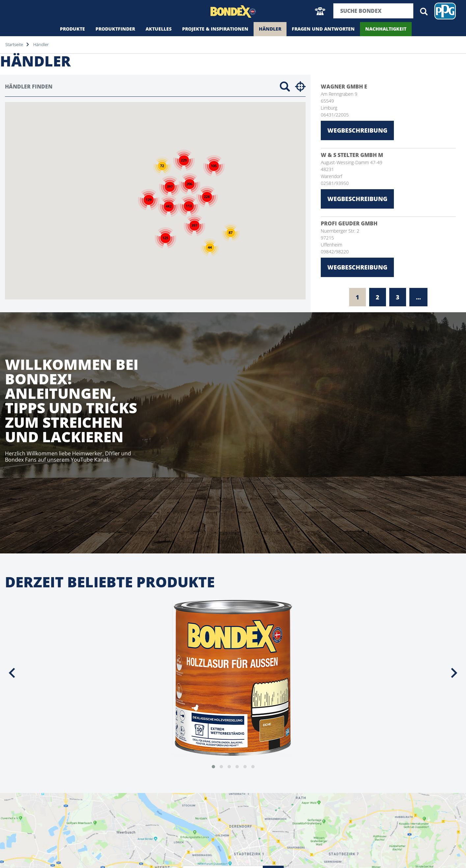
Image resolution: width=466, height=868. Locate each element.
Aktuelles (159, 29)
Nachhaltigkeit (386, 29)
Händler (270, 29)
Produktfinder (115, 29)
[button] (320, 11)
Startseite (14, 44)
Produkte (72, 29)
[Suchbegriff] (373, 11)
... (418, 297)
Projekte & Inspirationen (215, 29)
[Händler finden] (140, 87)
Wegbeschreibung (357, 130)
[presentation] (12, 673)
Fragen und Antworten (323, 29)
